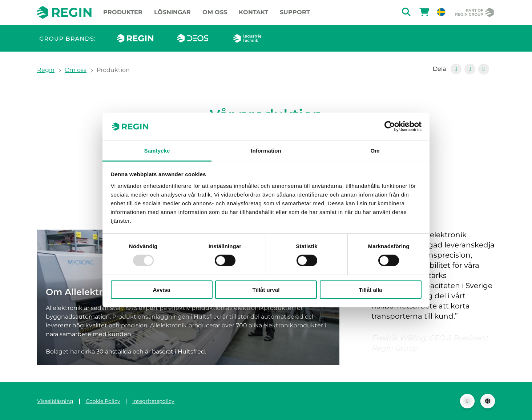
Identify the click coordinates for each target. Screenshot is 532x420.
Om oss (215, 12)
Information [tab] (266, 151)
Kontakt (253, 12)
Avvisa (162, 289)
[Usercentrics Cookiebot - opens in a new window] (390, 126)
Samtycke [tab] (157, 151)
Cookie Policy (103, 401)
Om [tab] (375, 151)
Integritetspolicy (153, 401)
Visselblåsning (55, 401)
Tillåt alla (371, 289)
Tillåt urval (266, 289)
